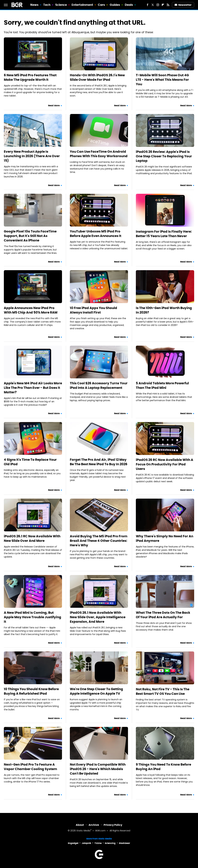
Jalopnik (86, 843)
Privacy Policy (113, 825)
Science (61, 5)
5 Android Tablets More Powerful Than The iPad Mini (162, 385)
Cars (101, 5)
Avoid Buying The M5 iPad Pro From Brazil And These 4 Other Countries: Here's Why (99, 541)
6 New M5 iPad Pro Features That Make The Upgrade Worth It (30, 77)
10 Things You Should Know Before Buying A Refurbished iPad (31, 691)
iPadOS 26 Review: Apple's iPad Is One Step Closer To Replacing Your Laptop (164, 156)
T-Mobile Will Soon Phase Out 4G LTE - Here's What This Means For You (162, 80)
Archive (94, 825)
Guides (115, 5)
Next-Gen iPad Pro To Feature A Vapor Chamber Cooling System (30, 767)
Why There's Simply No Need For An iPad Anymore (165, 538)
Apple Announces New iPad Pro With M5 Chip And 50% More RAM (31, 310)
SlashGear (124, 843)
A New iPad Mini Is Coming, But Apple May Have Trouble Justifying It (33, 617)
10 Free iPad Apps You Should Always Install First (93, 310)
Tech (47, 5)
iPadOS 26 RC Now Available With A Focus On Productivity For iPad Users (165, 464)
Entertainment (82, 5)
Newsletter (183, 5)
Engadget (73, 843)
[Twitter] (153, 5)
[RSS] (168, 5)
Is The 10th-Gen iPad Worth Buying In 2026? (164, 310)
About (80, 825)
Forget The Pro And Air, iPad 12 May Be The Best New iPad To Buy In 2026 (99, 462)
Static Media (83, 831)
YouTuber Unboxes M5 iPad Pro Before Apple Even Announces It (96, 234)
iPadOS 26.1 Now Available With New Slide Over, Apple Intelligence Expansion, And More (98, 617)
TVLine (98, 843)
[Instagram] (158, 5)
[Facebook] (148, 5)
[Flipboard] (163, 5)
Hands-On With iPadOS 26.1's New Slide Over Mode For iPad (97, 77)
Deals (129, 5)
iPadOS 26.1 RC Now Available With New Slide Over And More (32, 538)
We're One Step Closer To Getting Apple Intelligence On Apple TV (96, 691)
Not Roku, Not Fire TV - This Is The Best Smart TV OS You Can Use (163, 691)
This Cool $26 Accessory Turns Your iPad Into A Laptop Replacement (99, 385)
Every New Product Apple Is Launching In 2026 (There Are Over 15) (32, 156)
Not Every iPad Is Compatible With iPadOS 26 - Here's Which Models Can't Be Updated (98, 769)
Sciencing (110, 843)
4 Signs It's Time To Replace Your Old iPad (30, 462)
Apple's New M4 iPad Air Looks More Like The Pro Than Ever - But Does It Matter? (33, 388)
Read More (54, 106)
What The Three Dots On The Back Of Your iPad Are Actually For (163, 615)
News (34, 5)
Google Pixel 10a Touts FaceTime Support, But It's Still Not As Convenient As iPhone (30, 236)
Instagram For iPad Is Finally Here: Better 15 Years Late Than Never (164, 234)
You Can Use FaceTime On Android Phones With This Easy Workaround (99, 154)
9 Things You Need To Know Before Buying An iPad (163, 767)
